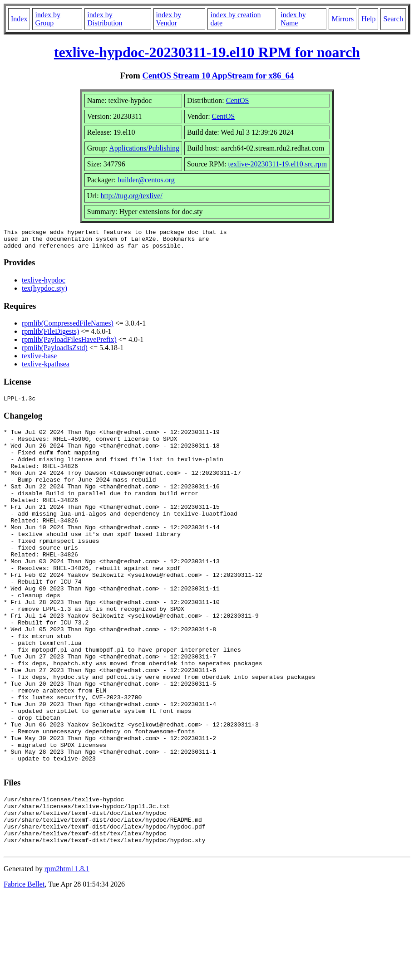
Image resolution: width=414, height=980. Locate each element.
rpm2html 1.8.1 (67, 953)
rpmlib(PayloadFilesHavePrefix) (69, 344)
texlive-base (39, 360)
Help (368, 19)
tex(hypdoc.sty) (44, 292)
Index (19, 19)
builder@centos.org (146, 180)
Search (393, 19)
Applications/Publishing (144, 148)
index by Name (293, 19)
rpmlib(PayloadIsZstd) (55, 352)
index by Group (48, 19)
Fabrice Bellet (24, 968)
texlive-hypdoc (44, 284)
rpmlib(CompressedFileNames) (68, 327)
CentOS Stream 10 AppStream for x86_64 (218, 76)
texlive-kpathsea (46, 368)
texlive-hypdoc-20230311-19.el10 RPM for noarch (207, 52)
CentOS (238, 100)
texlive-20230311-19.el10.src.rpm (278, 164)
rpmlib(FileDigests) (50, 335)
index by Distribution (105, 19)
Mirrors (343, 19)
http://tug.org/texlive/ (132, 196)
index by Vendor (169, 19)
